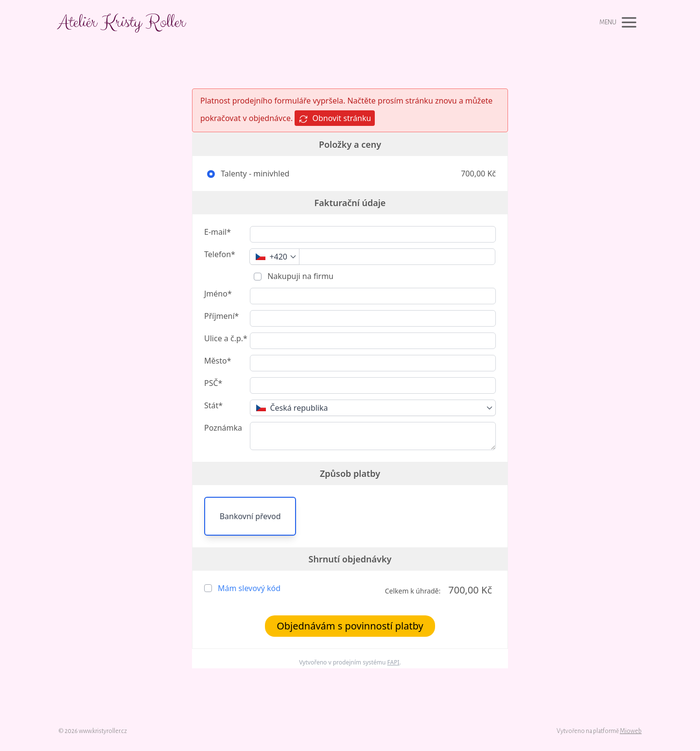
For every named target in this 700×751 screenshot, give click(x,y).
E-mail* (218, 232)
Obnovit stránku (335, 118)
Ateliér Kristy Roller (122, 22)
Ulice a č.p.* (226, 338)
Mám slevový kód (249, 588)
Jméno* (218, 294)
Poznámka (223, 428)
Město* (218, 361)
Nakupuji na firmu (299, 276)
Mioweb (631, 731)
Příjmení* (221, 316)
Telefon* (220, 254)
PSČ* (213, 383)
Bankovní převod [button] (250, 516)
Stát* (213, 405)
